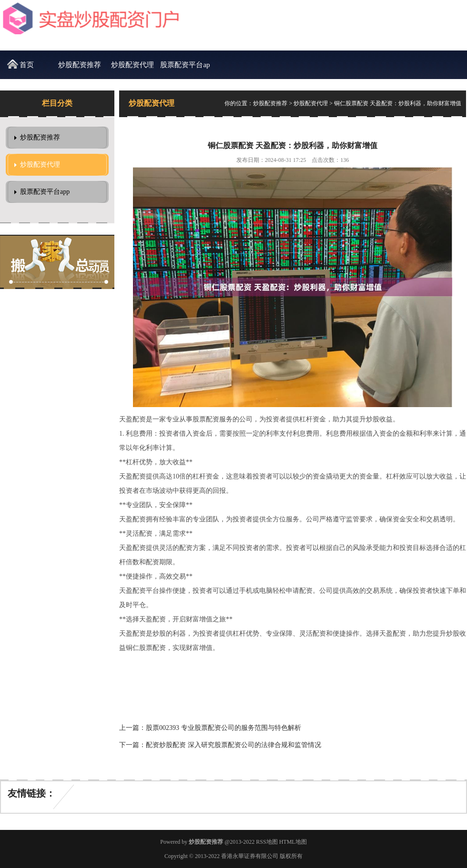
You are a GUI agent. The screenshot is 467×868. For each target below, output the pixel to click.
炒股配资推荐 (80, 65)
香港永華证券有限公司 (250, 856)
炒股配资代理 (132, 65)
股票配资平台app (185, 70)
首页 (27, 65)
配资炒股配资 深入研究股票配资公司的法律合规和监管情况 (233, 745)
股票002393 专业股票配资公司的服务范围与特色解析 (223, 728)
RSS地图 (267, 842)
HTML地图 (293, 842)
